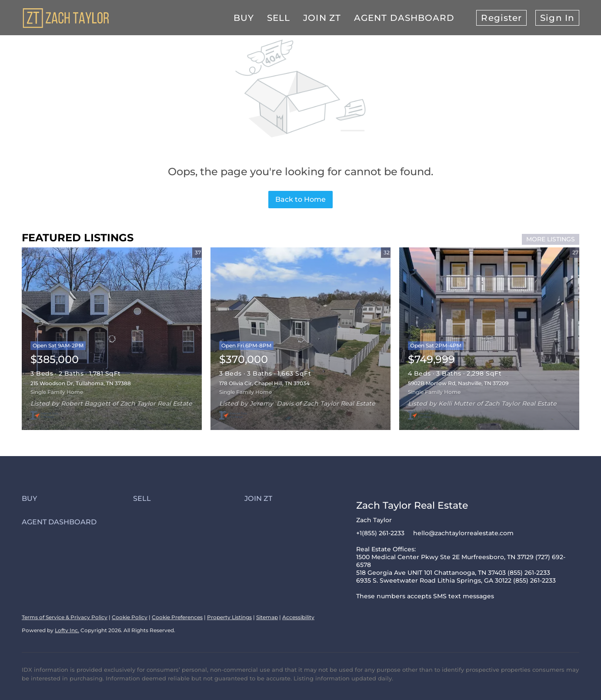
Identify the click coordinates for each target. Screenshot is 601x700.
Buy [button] (244, 18)
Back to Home (300, 199)
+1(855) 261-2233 (380, 533)
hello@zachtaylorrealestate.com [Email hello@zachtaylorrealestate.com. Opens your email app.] (463, 533)
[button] (77, 498)
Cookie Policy (130, 617)
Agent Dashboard (404, 18)
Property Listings (229, 617)
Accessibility (298, 617)
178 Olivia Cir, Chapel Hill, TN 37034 (264, 383)
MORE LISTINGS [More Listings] (551, 239)
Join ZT (322, 18)
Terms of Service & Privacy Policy (65, 617)
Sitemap (267, 617)
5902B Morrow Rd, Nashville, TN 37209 (458, 383)
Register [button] (501, 18)
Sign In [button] (557, 18)
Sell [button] (279, 18)
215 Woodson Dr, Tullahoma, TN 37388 (81, 383)
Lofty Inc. (67, 630)
